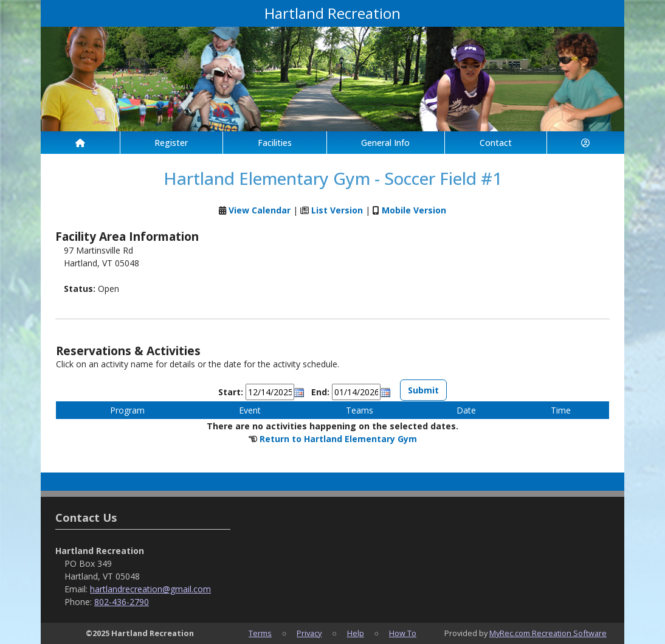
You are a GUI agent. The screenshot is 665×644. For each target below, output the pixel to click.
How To (403, 633)
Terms (260, 633)
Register (171, 143)
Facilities (275, 143)
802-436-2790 (122, 602)
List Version (337, 210)
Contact (496, 143)
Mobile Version (414, 210)
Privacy (309, 633)
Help (356, 633)
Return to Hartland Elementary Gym (338, 439)
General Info (385, 143)
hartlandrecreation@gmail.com (150, 589)
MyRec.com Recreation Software (548, 633)
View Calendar (260, 210)
